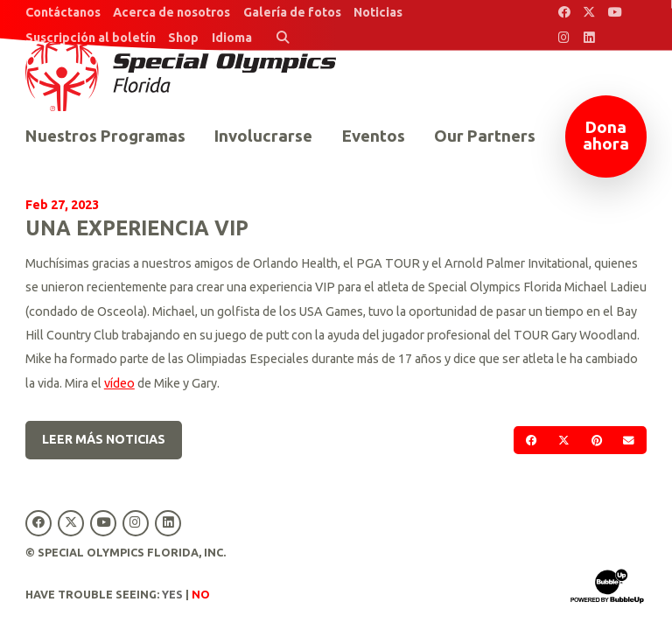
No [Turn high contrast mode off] (201, 594)
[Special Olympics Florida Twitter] (589, 13)
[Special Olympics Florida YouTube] (615, 13)
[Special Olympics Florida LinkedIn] (589, 38)
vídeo (119, 383)
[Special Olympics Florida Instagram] (564, 38)
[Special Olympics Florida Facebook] (564, 13)
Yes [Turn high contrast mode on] (172, 594)
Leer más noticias (104, 439)
